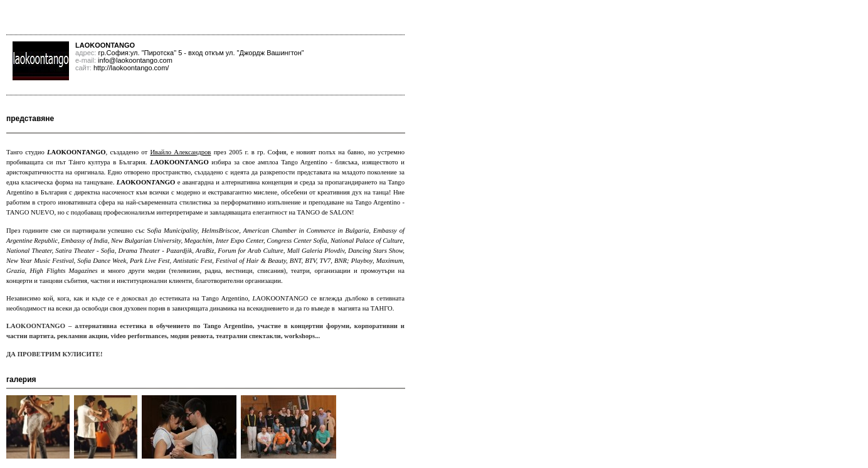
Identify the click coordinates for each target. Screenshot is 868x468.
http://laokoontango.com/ (131, 68)
